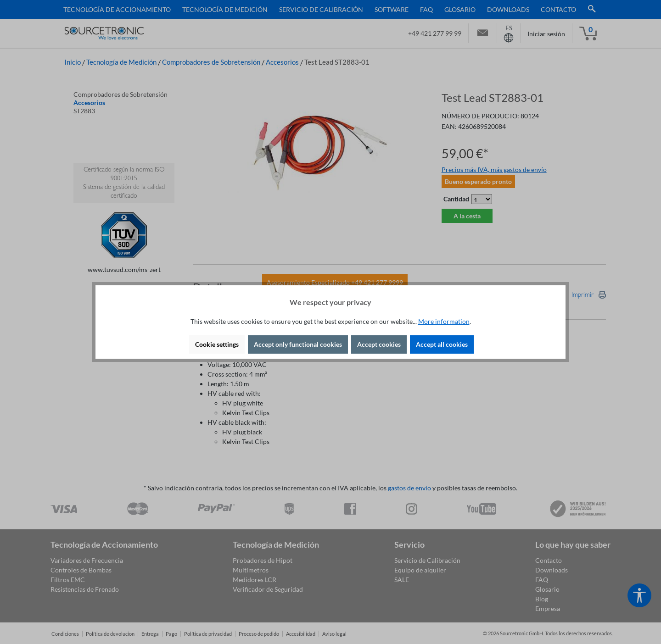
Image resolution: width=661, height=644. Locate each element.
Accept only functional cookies (298, 344)
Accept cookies (379, 344)
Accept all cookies (442, 344)
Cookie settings (217, 344)
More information (444, 321)
